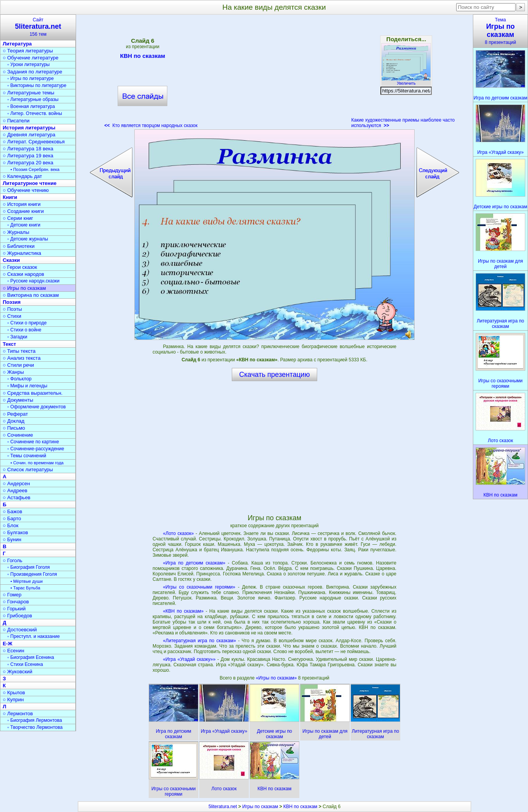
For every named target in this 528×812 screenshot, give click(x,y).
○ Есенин (13, 651)
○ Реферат (15, 414)
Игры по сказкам (260, 807)
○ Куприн (13, 700)
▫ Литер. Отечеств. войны (35, 113)
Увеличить (406, 81)
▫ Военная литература (31, 106)
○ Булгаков (15, 532)
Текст (9, 344)
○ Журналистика (22, 253)
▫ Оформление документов (36, 407)
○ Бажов (12, 511)
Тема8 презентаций (500, 31)
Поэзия (12, 302)
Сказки (11, 260)
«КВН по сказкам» (183, 611)
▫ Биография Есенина (31, 657)
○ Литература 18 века (28, 149)
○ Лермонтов (18, 714)
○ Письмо (14, 428)
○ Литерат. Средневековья (34, 142)
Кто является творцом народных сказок (151, 125)
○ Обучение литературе (31, 58)
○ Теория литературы (28, 51)
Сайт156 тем (38, 27)
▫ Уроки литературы (29, 64)
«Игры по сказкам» (277, 678)
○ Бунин (12, 539)
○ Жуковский (17, 672)
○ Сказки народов (23, 274)
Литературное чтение (30, 183)
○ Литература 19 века (28, 156)
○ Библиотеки (19, 246)
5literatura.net (223, 807)
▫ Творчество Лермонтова (35, 727)
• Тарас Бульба (25, 588)
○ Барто (12, 518)
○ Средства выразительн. (33, 393)
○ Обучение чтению (26, 190)
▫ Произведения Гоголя (32, 574)
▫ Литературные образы (33, 99)
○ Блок (11, 525)
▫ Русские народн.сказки (33, 281)
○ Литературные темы (29, 93)
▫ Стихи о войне (24, 330)
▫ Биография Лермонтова (35, 720)
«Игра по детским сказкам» (194, 563)
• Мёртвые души (27, 581)
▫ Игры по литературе (30, 78)
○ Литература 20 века (28, 163)
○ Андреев (15, 491)
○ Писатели (16, 121)
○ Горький (14, 609)
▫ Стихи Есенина (25, 664)
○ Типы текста (19, 351)
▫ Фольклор (19, 379)
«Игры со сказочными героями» (199, 587)
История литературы (29, 128)
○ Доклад (14, 421)
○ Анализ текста (22, 358)
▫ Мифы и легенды (27, 386)
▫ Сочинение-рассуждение (36, 449)
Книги (10, 197)
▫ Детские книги (24, 225)
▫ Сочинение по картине (33, 442)
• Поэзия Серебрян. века (35, 169)
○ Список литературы (28, 470)
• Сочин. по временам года (37, 463)
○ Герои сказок (20, 267)
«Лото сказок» (179, 533)
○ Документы (18, 400)
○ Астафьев (16, 497)
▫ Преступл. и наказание (34, 636)
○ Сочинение (18, 435)
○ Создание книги (23, 211)
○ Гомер (12, 595)
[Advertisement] (274, 74)
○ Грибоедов (17, 616)
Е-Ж (8, 644)
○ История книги (22, 204)
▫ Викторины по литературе (37, 85)
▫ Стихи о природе (27, 323)
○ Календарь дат (22, 176)
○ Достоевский (20, 630)
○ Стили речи (18, 365)
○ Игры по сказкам (24, 288)
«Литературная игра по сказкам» (200, 641)
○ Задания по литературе (32, 72)
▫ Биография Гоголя (29, 567)
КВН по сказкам (142, 57)
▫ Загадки (17, 337)
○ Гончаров (16, 602)
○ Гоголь (13, 560)
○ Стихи (12, 316)
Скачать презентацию (274, 375)
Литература (17, 44)
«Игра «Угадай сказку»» (189, 659)
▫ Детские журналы (28, 239)
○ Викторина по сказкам (31, 295)
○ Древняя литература (29, 135)
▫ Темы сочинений (27, 456)
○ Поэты (12, 309)
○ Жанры (13, 372)
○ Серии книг (18, 218)
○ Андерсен (16, 484)
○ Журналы (16, 232)
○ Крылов (14, 693)
